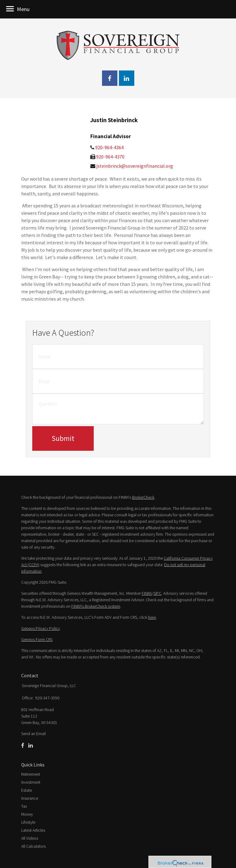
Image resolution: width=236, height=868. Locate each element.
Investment (31, 782)
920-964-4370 (110, 157)
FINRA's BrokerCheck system (96, 606)
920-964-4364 (109, 147)
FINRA (147, 593)
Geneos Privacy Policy (41, 628)
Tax (24, 806)
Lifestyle (28, 822)
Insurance (30, 798)
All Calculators (33, 846)
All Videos (30, 838)
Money (27, 814)
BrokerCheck (143, 497)
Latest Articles (33, 830)
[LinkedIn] (31, 746)
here (152, 617)
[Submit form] (63, 438)
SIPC (157, 593)
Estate (27, 790)
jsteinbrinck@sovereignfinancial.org (135, 166)
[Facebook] (23, 746)
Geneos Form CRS (37, 639)
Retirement (31, 774)
